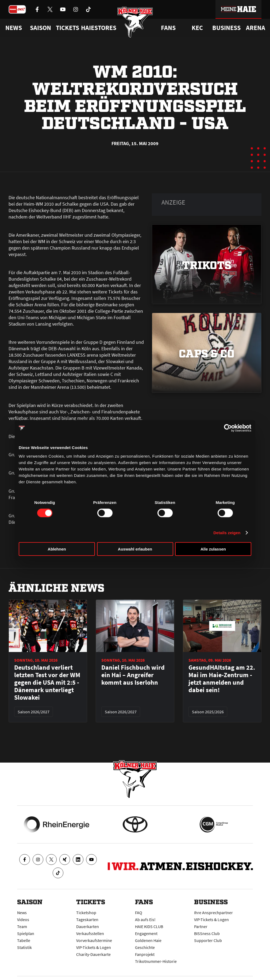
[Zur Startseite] (135, 22)
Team (22, 926)
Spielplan (26, 933)
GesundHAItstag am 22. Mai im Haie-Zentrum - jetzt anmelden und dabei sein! (222, 679)
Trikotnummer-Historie (156, 961)
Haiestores (99, 28)
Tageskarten (87, 919)
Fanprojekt (145, 954)
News (22, 913)
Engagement (146, 933)
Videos (23, 919)
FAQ (139, 913)
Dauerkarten (88, 926)
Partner (201, 926)
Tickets (67, 28)
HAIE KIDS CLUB (149, 926)
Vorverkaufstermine (94, 940)
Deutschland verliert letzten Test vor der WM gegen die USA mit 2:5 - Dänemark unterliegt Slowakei (47, 683)
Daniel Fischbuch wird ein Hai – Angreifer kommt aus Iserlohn (133, 675)
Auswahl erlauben (135, 549)
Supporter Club (208, 940)
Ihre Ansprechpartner (213, 913)
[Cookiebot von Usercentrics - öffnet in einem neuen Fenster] (228, 428)
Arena (256, 28)
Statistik (24, 947)
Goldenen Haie (148, 940)
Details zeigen (227, 533)
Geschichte (145, 947)
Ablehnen (57, 549)
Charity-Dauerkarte (93, 954)
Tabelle (24, 940)
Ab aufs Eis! (145, 919)
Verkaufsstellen (90, 933)
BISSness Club (207, 933)
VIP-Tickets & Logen (94, 947)
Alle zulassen (213, 549)
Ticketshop (86, 913)
